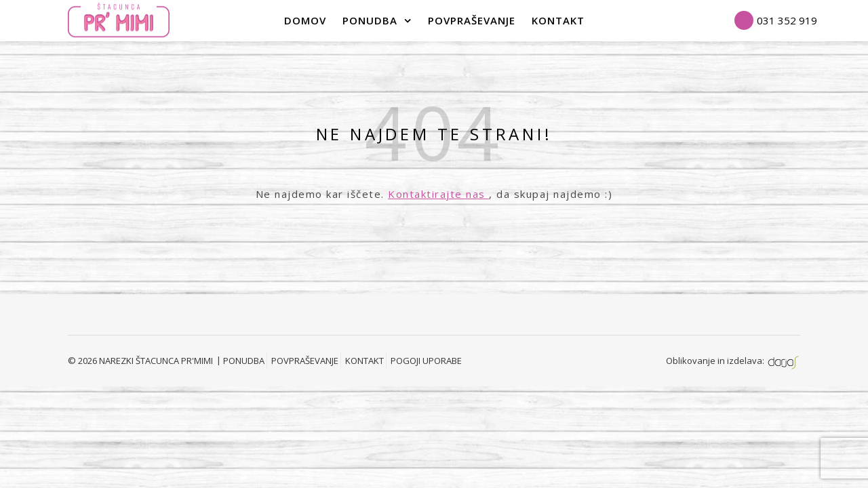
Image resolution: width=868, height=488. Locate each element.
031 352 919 (787, 20)
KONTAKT (364, 361)
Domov (305, 20)
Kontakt (558, 20)
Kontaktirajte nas (438, 194)
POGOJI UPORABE (426, 361)
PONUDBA (370, 20)
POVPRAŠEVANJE (472, 20)
